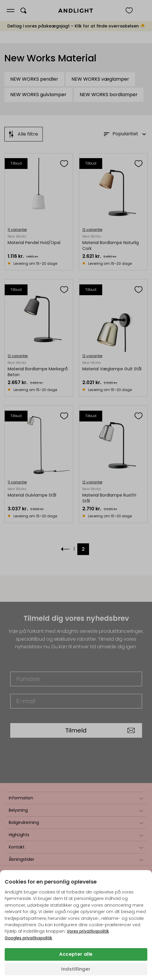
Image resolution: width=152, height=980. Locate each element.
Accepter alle (76, 954)
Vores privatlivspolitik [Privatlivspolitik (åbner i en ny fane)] (88, 931)
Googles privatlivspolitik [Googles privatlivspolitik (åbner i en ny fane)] (28, 938)
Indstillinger (76, 969)
